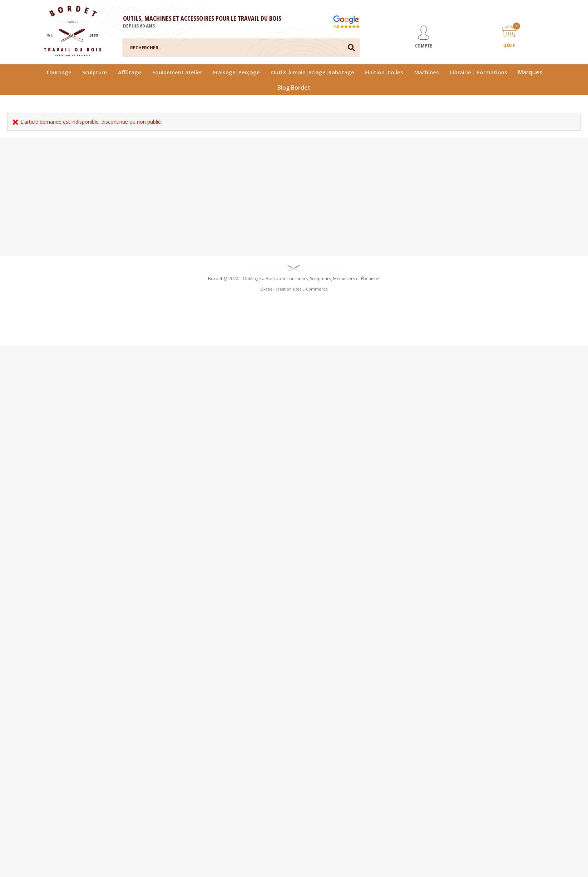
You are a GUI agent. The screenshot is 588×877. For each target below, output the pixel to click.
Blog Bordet (294, 88)
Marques (530, 72)
